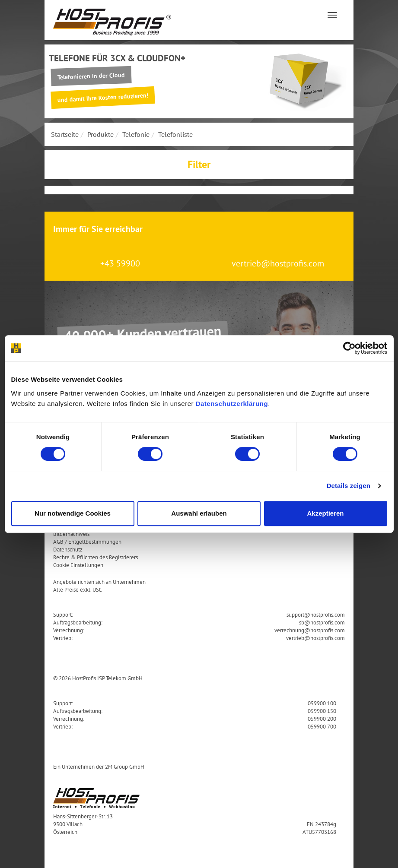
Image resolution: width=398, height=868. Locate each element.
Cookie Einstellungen (78, 565)
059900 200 (322, 719)
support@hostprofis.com (316, 615)
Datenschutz (68, 549)
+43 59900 (120, 263)
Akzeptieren (325, 513)
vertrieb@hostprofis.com (278, 263)
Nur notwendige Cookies (73, 513)
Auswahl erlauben (199, 513)
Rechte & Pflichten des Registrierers (96, 557)
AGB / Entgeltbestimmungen (87, 542)
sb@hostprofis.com (322, 622)
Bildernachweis (71, 534)
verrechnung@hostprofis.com (310, 630)
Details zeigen (349, 486)
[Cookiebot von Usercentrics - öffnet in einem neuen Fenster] (349, 348)
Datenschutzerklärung (232, 404)
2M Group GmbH (125, 767)
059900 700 (322, 726)
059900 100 (322, 703)
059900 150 (322, 711)
